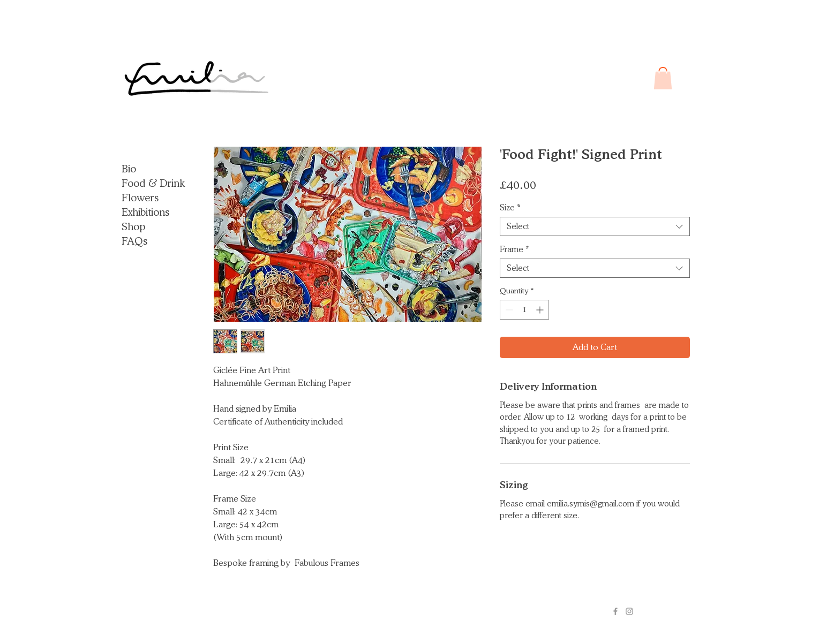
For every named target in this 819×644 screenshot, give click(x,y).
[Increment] (541, 310)
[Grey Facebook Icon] (615, 611)
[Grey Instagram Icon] (629, 611)
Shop (133, 226)
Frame (514, 249)
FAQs (134, 241)
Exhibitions (145, 212)
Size (510, 208)
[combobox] (595, 226)
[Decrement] (508, 310)
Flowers (140, 198)
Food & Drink (153, 183)
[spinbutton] (524, 310)
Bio (129, 169)
